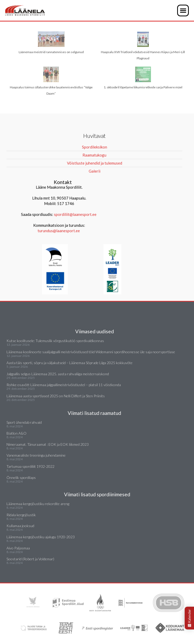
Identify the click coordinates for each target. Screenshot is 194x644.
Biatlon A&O (16, 433)
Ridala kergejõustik (21, 515)
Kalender (189, 618)
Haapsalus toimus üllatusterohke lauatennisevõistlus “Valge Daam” (51, 81)
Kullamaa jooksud (20, 526)
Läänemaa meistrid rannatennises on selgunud (51, 43)
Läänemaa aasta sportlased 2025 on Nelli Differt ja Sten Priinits (56, 396)
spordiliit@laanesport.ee (75, 214)
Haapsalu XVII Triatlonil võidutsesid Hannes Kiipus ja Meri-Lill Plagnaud (143, 46)
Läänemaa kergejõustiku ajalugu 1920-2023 (41, 537)
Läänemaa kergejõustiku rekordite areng (38, 504)
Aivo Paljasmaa (18, 548)
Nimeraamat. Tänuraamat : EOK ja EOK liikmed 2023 (48, 444)
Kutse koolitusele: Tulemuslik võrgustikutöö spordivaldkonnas (55, 341)
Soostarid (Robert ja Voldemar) (30, 559)
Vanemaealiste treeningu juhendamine (36, 455)
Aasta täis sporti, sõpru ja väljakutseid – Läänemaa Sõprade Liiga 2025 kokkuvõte (70, 363)
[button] (183, 10)
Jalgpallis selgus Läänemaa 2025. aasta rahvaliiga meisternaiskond (58, 374)
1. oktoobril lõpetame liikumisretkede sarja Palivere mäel (143, 78)
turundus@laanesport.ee (59, 231)
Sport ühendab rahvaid (24, 422)
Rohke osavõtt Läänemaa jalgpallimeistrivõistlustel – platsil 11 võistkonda (64, 385)
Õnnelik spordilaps (21, 477)
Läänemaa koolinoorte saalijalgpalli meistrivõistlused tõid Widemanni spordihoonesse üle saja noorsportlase (91, 352)
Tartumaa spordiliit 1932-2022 (30, 466)
